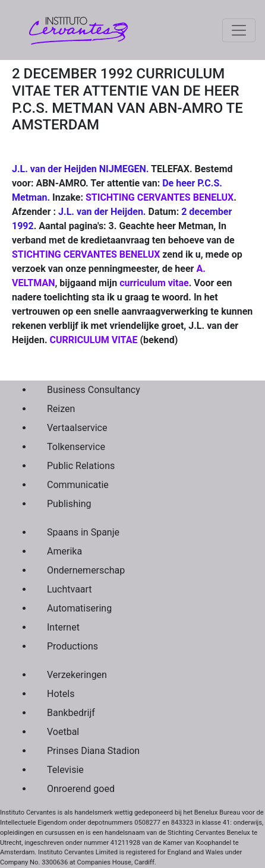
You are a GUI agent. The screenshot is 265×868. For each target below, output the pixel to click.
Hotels (61, 694)
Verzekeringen (77, 675)
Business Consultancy (94, 390)
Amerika (64, 551)
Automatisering (79, 608)
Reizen (61, 409)
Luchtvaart (70, 589)
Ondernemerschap (86, 570)
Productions (72, 646)
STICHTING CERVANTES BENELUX (160, 197)
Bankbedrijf (71, 713)
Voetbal (63, 732)
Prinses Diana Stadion (93, 751)
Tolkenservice (76, 447)
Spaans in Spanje (83, 532)
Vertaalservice (77, 428)
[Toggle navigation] (239, 30)
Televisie (65, 770)
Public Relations (81, 466)
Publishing (69, 504)
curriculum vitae (154, 283)
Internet (63, 627)
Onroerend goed (81, 789)
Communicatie (78, 485)
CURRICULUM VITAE (94, 340)
